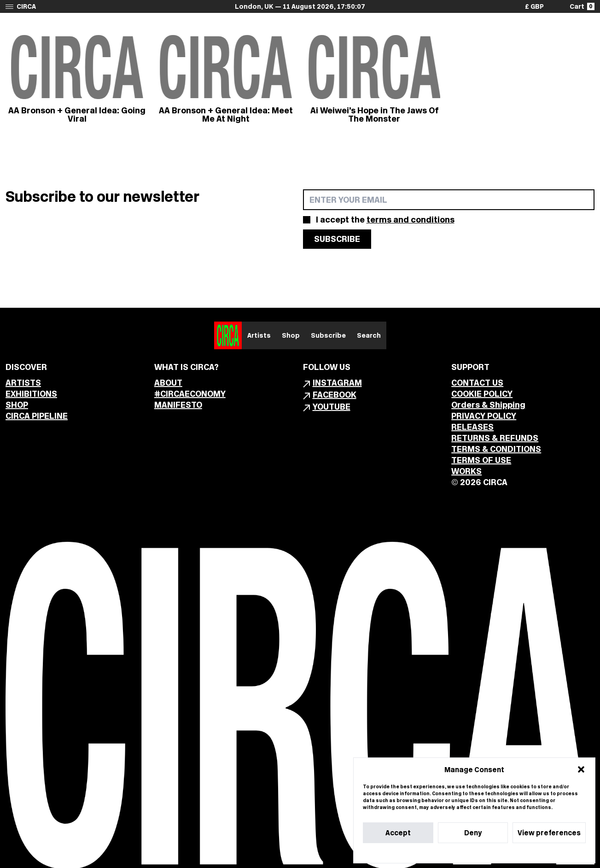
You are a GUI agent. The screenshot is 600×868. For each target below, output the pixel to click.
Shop (291, 335)
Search (369, 335)
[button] (581, 769)
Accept (398, 833)
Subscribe (328, 335)
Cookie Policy (446, 853)
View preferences (549, 833)
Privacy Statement (491, 853)
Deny (473, 833)
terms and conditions (411, 220)
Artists (259, 335)
